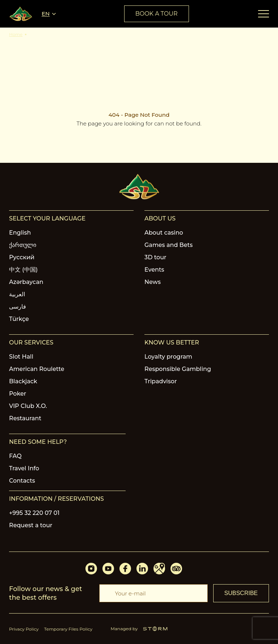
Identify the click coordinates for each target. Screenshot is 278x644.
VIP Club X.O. (28, 406)
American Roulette (37, 369)
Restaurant (25, 418)
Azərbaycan (26, 282)
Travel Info (24, 468)
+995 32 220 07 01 (34, 513)
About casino (164, 233)
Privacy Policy (24, 629)
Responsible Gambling (178, 369)
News (153, 282)
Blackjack (23, 381)
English (20, 233)
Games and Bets (169, 245)
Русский (22, 257)
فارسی (18, 307)
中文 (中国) (23, 270)
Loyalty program (168, 357)
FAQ (15, 456)
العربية (17, 294)
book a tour (157, 14)
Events (154, 270)
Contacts (22, 481)
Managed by (139, 629)
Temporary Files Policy (68, 629)
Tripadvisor (161, 381)
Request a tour (31, 525)
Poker (18, 394)
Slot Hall (21, 357)
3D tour (155, 257)
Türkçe (19, 319)
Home (16, 34)
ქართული (23, 245)
